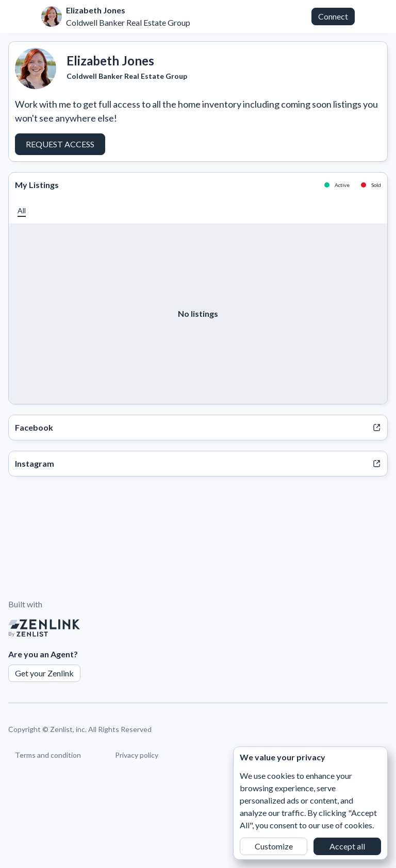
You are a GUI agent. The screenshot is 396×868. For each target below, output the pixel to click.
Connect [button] (333, 16)
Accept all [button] (347, 846)
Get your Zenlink (44, 673)
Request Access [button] (60, 144)
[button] (22, 210)
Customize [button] (274, 846)
